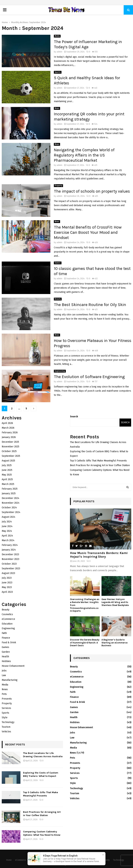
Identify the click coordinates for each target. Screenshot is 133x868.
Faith (4, 633)
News (57, 108)
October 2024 (9, 508)
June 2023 (7, 583)
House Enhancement (13, 666)
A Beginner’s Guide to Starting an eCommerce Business (114, 643)
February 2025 (10, 489)
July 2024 (7, 522)
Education (7, 624)
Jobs (4, 671)
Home (9, 860)
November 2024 (11, 503)
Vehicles (6, 732)
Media (57, 36)
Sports (58, 72)
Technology (8, 722)
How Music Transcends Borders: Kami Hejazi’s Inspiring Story (99, 555)
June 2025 (7, 470)
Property (58, 186)
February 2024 (10, 545)
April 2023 (7, 592)
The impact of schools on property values (92, 191)
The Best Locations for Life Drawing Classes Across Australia (43, 755)
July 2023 (7, 578)
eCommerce (8, 619)
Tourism (6, 727)
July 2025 (7, 465)
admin (59, 52)
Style (5, 718)
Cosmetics (7, 614)
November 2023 (10, 559)
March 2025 (8, 484)
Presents (7, 699)
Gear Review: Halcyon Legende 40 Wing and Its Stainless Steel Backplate (115, 602)
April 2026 (7, 423)
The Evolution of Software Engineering (89, 377)
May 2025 (7, 475)
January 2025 (9, 493)
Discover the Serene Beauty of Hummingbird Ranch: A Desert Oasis (85, 643)
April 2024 (7, 536)
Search (74, 417)
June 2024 (7, 526)
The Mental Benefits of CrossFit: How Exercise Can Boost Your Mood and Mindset (88, 232)
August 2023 (8, 573)
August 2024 (8, 517)
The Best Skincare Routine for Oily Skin (90, 305)
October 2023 (9, 564)
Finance (6, 638)
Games (58, 263)
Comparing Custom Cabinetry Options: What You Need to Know (42, 833)
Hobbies (6, 661)
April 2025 (7, 479)
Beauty (58, 299)
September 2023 (11, 569)
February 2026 (10, 433)
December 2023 (10, 554)
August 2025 (8, 461)
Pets (4, 694)
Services (6, 708)
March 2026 (8, 428)
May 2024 (7, 531)
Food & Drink (9, 642)
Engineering (60, 371)
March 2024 (8, 540)
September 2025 (11, 456)
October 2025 (9, 451)
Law (4, 675)
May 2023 (7, 587)
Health (5, 657)
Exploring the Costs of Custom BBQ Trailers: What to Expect (41, 774)
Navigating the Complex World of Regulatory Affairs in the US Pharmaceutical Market (84, 155)
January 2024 (9, 550)
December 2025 (10, 442)
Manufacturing (10, 680)
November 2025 (10, 447)
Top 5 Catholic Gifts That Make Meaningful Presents (41, 794)
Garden (6, 652)
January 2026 (9, 437)
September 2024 (11, 512)
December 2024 (10, 498)
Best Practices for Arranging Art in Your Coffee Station (42, 814)
